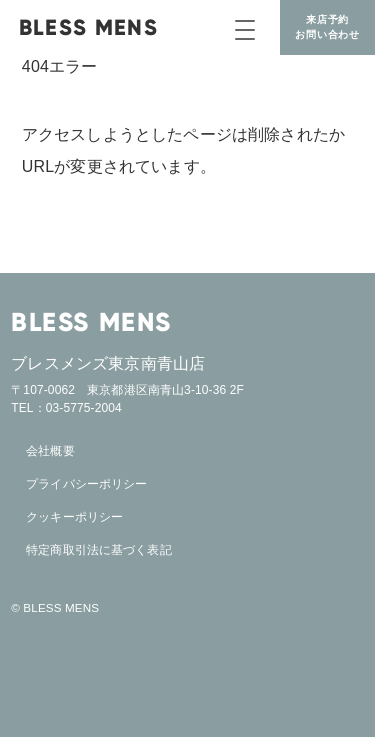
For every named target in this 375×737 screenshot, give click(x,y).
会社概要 (50, 451)
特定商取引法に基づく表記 (98, 550)
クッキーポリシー (74, 517)
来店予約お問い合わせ (327, 27)
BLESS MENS (88, 27)
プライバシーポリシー (86, 484)
